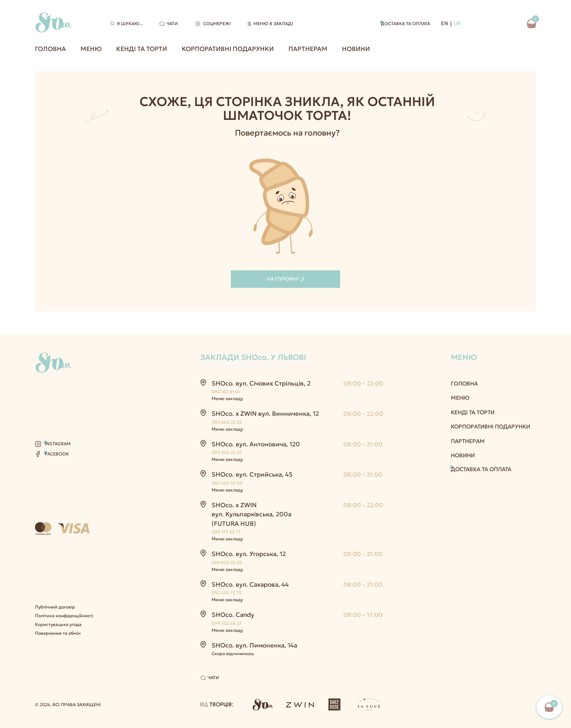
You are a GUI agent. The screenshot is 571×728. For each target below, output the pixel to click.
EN (445, 23)
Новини (356, 49)
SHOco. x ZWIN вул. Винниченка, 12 (265, 414)
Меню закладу (227, 398)
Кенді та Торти (142, 49)
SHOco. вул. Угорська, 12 (249, 554)
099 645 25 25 (227, 452)
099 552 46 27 (227, 623)
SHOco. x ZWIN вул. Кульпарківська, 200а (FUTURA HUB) (251, 514)
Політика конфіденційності (64, 616)
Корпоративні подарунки (228, 49)
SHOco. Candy (233, 615)
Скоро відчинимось (233, 653)
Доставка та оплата (405, 24)
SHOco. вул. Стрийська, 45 (252, 474)
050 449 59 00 (227, 483)
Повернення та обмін (58, 633)
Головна (50, 49)
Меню (91, 49)
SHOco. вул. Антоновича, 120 (256, 444)
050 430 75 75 (227, 593)
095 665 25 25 (227, 422)
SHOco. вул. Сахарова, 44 (250, 584)
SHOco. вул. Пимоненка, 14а (254, 645)
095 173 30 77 (226, 532)
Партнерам (308, 49)
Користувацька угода (58, 624)
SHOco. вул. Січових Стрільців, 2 (261, 383)
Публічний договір (55, 607)
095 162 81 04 (226, 392)
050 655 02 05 (227, 562)
